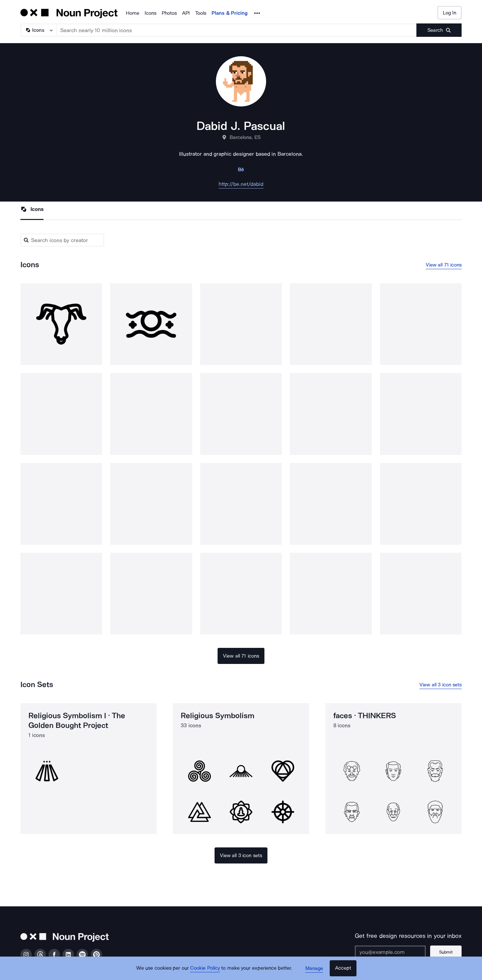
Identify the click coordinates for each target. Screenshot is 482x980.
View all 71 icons (444, 265)
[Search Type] (38, 30)
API (186, 13)
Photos (169, 13)
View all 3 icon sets (440, 685)
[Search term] (237, 30)
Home (133, 13)
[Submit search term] (439, 30)
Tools (201, 13)
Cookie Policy (205, 968)
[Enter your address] (390, 952)
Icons (150, 13)
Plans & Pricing (230, 13)
